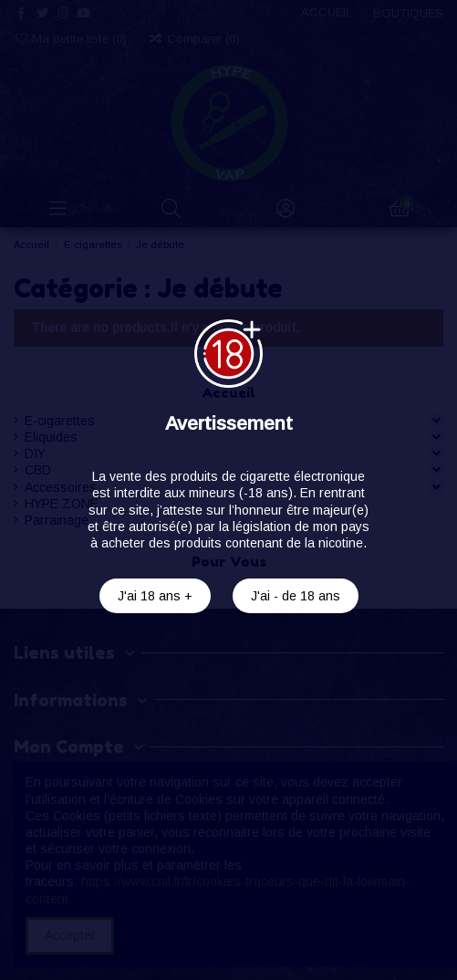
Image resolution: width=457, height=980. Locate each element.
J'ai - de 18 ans (296, 596)
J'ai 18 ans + (155, 596)
